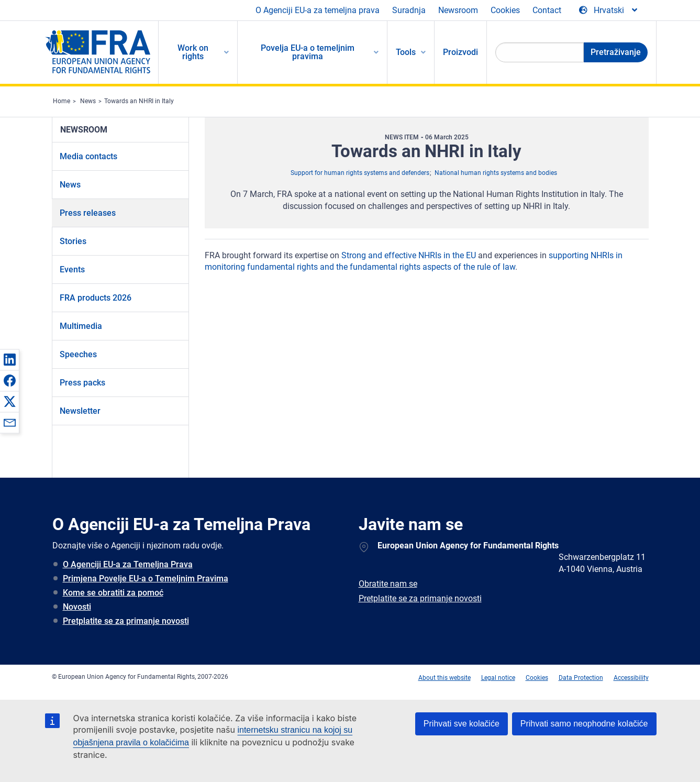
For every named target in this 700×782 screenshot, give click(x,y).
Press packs (82, 383)
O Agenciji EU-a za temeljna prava (318, 10)
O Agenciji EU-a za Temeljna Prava (128, 564)
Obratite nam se (388, 584)
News (88, 101)
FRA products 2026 (96, 298)
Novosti (77, 607)
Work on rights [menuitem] (193, 52)
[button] (9, 359)
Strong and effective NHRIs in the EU (409, 255)
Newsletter (80, 411)
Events (72, 269)
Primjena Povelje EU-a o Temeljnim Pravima (146, 579)
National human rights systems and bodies (496, 173)
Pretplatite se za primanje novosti (126, 621)
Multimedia (81, 326)
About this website (445, 678)
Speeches (78, 354)
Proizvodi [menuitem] (460, 52)
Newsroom (458, 10)
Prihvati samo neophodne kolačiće (584, 724)
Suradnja (409, 10)
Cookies (505, 10)
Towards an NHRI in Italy (139, 101)
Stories (73, 241)
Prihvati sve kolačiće (462, 724)
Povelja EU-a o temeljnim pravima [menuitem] (308, 52)
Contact (547, 10)
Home (62, 101)
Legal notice (498, 678)
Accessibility (631, 678)
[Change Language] (609, 10)
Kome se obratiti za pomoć (113, 593)
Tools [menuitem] (406, 52)
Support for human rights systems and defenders (360, 173)
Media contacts (88, 156)
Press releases (88, 213)
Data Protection (581, 678)
